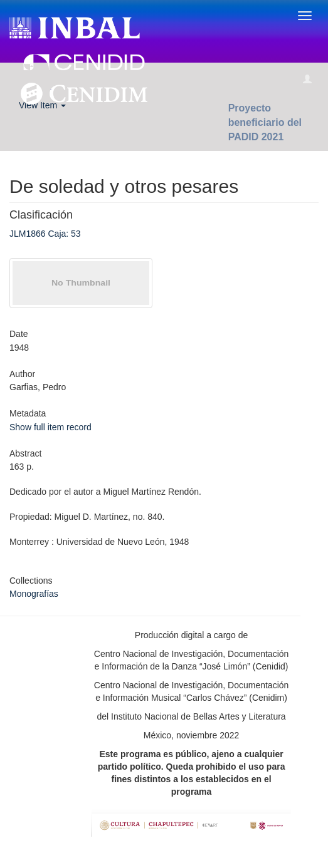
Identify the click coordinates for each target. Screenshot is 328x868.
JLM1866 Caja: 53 (45, 234)
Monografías (34, 594)
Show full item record (50, 427)
